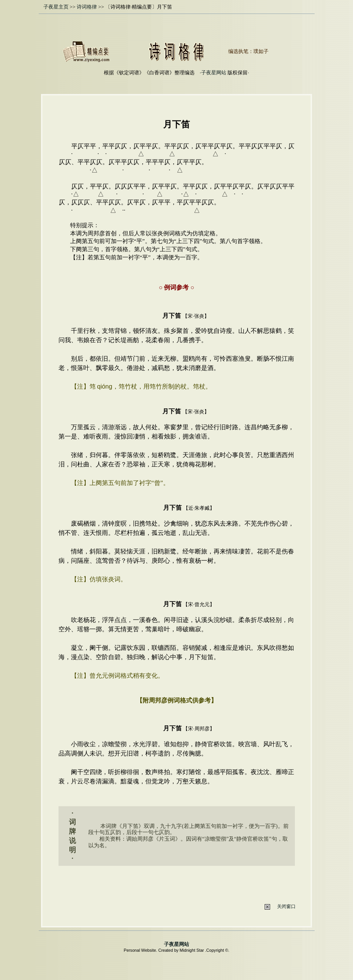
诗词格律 (87, 7)
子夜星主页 (56, 7)
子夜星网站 (214, 73)
